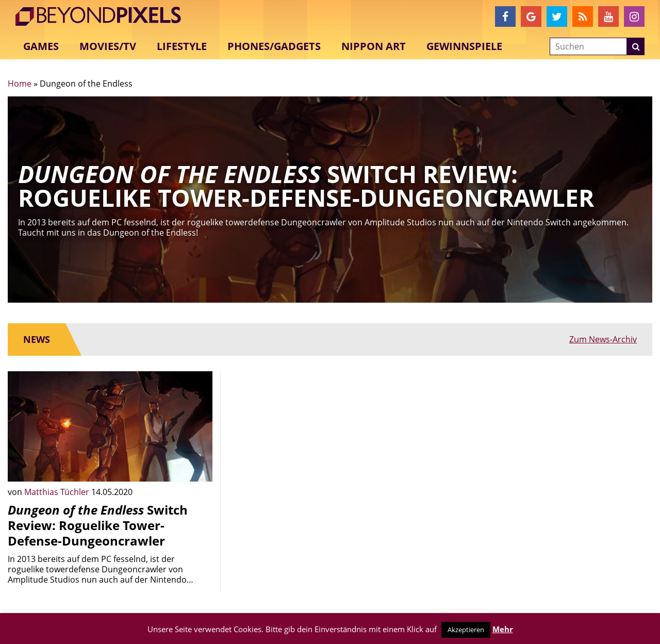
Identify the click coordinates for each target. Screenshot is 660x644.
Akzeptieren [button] (466, 630)
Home (20, 84)
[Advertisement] (330, 443)
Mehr (503, 629)
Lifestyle (182, 46)
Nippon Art (374, 46)
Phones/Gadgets (274, 46)
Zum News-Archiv (603, 339)
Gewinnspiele (464, 46)
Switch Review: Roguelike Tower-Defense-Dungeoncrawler (98, 525)
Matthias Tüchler (58, 492)
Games (41, 46)
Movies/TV (108, 46)
